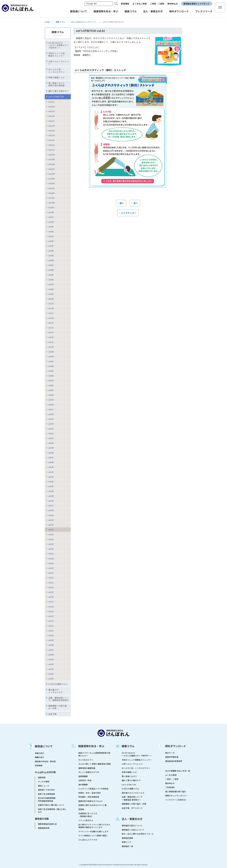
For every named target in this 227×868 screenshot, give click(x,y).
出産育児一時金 (85, 780)
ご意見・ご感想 (157, 4)
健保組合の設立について (132, 826)
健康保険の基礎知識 (87, 768)
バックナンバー (129, 213)
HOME (47, 22)
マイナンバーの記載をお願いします (93, 831)
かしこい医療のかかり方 (89, 772)
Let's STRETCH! (56, 97)
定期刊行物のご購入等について (51, 805)
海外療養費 (83, 785)
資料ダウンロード (175, 746)
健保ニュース (44, 786)
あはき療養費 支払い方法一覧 (178, 771)
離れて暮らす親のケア (58, 91)
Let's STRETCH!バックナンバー (84, 22)
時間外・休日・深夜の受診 (90, 793)
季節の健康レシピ (129, 772)
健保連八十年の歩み (46, 790)
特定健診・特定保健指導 (89, 797)
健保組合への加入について (133, 830)
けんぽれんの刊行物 (45, 772)
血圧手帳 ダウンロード (132, 808)
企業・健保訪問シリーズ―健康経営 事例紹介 (59, 699)
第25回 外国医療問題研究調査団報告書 (47, 799)
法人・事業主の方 (132, 819)
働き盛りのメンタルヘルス (55, 691)
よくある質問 (171, 775)
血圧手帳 (52, 714)
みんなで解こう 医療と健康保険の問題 (95, 764)
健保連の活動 (42, 819)
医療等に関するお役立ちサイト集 (92, 805)
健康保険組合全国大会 (47, 824)
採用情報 (39, 765)
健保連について (44, 746)
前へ (122, 203)
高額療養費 (83, 776)
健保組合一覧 (127, 846)
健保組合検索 (127, 838)
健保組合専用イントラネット (197, 4)
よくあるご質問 (140, 4)
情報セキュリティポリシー (176, 796)
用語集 (81, 809)
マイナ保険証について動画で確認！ (93, 836)
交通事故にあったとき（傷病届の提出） (88, 815)
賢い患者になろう (129, 776)
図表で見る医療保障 (46, 794)
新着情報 (125, 4)
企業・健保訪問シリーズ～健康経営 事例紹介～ (132, 798)
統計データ (170, 753)
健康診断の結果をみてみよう (91, 801)
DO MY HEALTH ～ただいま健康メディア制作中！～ (58, 45)
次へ (136, 203)
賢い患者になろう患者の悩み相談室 (56, 84)
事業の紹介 (40, 753)
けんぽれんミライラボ (88, 840)
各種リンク (126, 842)
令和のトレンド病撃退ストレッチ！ (56, 54)
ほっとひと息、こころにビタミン (56, 71)
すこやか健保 (44, 782)
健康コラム (60, 22)
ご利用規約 (170, 787)
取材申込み (173, 4)
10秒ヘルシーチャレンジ (59, 63)
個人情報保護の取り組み (176, 792)
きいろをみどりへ (86, 760)
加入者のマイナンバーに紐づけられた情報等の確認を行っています (94, 826)
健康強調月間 (44, 828)
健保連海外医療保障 (174, 761)
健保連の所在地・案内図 (45, 761)
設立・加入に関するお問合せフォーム (138, 834)
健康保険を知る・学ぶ (91, 746)
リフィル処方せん (86, 820)
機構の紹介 (40, 757)
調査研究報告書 (172, 757)
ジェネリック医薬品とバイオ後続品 (93, 789)
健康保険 (42, 777)
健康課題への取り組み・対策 (57, 707)
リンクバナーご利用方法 (175, 800)
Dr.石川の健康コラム (58, 684)
